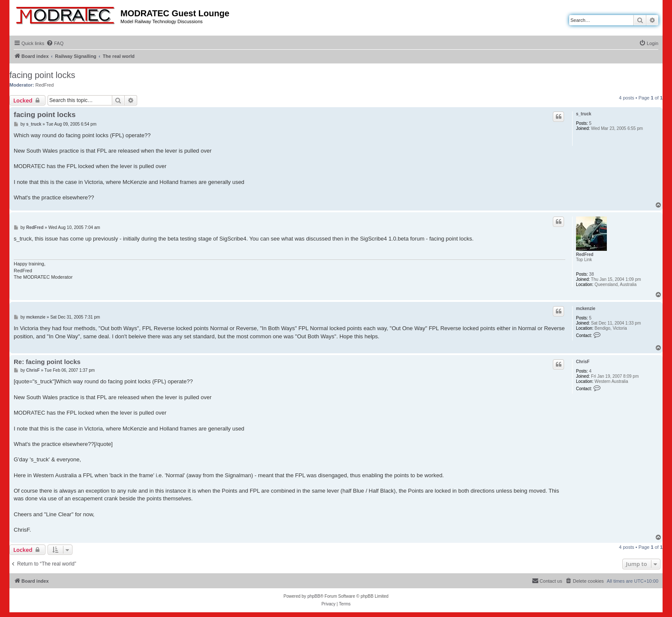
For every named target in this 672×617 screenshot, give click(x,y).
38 (592, 274)
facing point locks (42, 75)
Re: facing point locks (47, 362)
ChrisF (583, 362)
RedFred (45, 85)
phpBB (314, 596)
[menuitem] (55, 43)
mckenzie (586, 308)
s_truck (584, 114)
